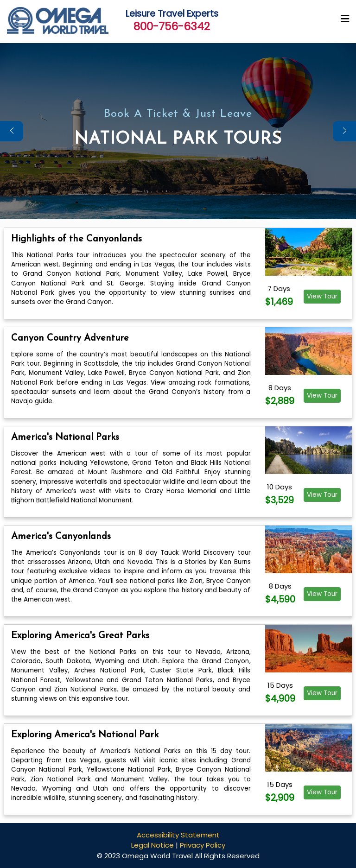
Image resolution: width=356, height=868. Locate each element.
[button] (344, 131)
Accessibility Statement (178, 835)
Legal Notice (153, 845)
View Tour (322, 296)
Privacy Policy (203, 845)
